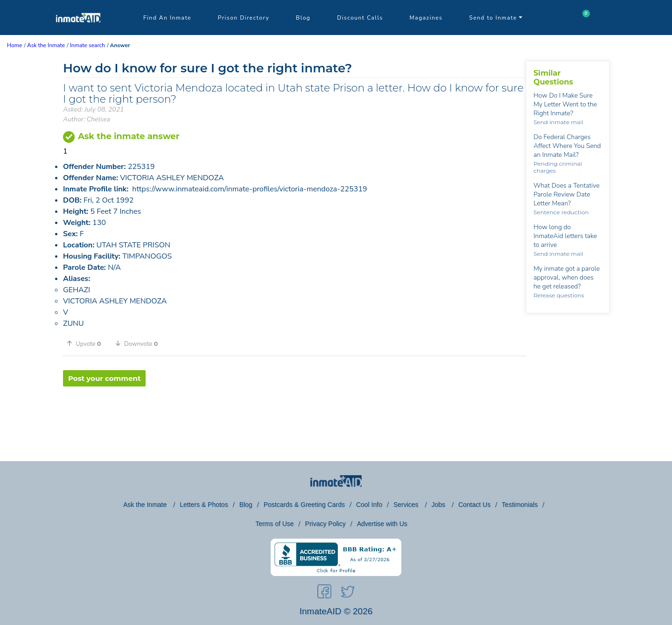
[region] (295, 417)
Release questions (559, 295)
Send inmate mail (558, 122)
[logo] (78, 33)
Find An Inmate (167, 18)
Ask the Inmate (146, 505)
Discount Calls (360, 18)
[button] (87, 344)
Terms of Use (274, 524)
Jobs (439, 505)
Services (407, 505)
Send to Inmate (496, 18)
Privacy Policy (325, 524)
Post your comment (104, 378)
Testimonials (520, 505)
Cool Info (369, 505)
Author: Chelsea (87, 119)
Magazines (426, 18)
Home (14, 45)
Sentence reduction (561, 212)
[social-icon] (324, 593)
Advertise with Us (382, 524)
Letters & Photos (204, 505)
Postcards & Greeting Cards (304, 505)
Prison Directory (244, 18)
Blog (303, 18)
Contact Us (474, 505)
